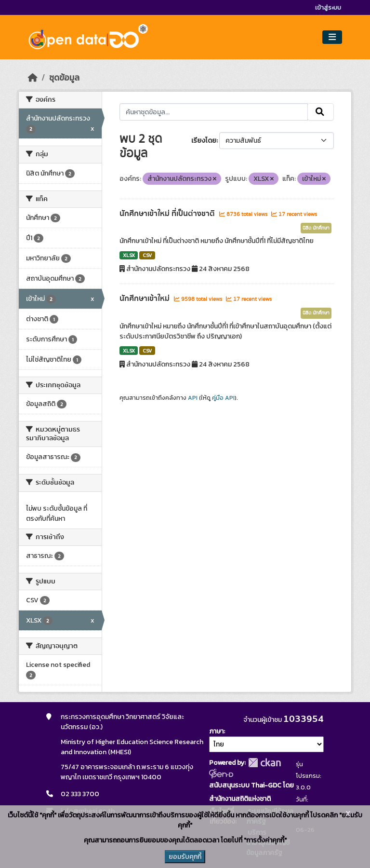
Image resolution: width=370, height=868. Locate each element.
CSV (147, 255)
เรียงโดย (204, 141)
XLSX (129, 255)
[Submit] (321, 112)
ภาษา (216, 731)
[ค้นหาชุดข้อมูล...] (214, 112)
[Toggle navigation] (332, 37)
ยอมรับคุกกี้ (185, 857)
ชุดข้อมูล (64, 78)
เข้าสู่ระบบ (328, 7)
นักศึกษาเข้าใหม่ (145, 298)
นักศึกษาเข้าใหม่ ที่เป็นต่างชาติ (168, 214)
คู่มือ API (223, 398)
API (193, 398)
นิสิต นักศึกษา (316, 228)
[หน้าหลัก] (33, 78)
